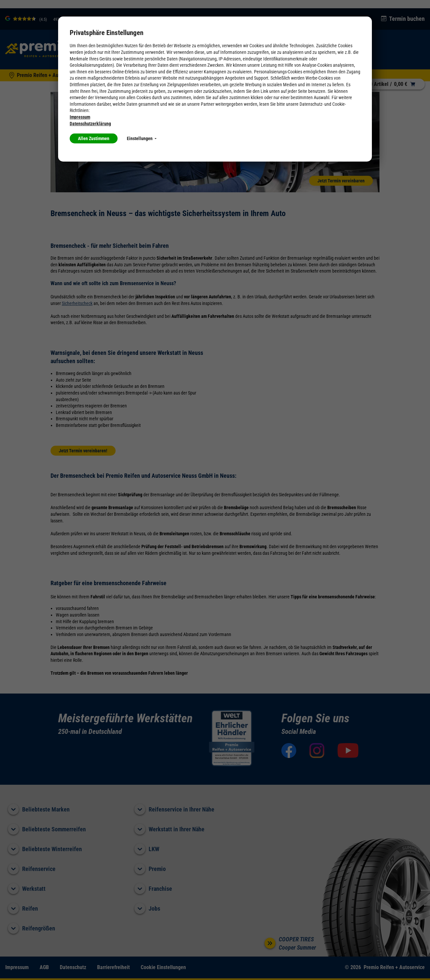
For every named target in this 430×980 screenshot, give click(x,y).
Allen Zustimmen (94, 138)
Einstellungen (142, 138)
